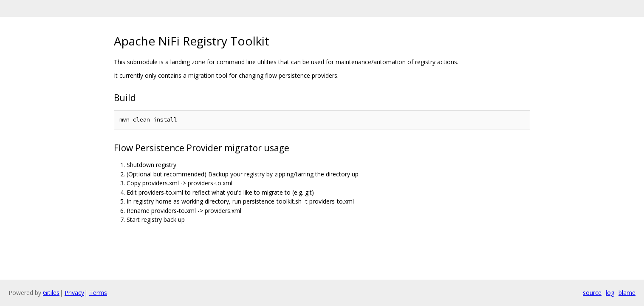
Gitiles (51, 293)
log (610, 293)
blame (627, 293)
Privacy (74, 293)
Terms (98, 293)
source (592, 293)
